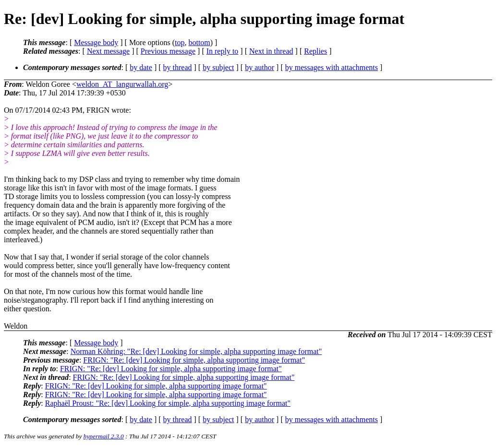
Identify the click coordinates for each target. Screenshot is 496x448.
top (180, 42)
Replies (315, 51)
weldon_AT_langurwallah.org (122, 84)
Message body (96, 42)
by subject (218, 67)
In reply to (223, 51)
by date (141, 67)
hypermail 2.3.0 (104, 436)
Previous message (168, 51)
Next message (108, 51)
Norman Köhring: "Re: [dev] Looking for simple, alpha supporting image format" (196, 351)
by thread (178, 67)
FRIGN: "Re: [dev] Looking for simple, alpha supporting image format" (194, 360)
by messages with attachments (332, 67)
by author (260, 67)
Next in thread (271, 51)
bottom (199, 42)
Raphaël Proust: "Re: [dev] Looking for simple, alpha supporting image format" (168, 403)
